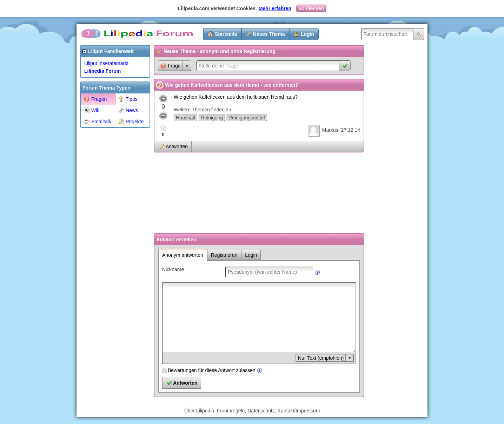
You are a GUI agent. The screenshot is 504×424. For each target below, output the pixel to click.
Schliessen (311, 8)
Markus (330, 130)
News (128, 110)
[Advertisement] (108, 237)
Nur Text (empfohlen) (321, 358)
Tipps (128, 99)
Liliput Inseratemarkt (106, 63)
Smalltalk (98, 122)
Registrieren (224, 255)
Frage (171, 66)
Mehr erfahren (275, 8)
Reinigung (212, 118)
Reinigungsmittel (247, 118)
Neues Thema (269, 34)
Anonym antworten (183, 255)
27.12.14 (351, 130)
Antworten (177, 146)
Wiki (92, 110)
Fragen (95, 99)
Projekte (131, 122)
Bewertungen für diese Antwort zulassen (212, 370)
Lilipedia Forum (102, 71)
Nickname (173, 269)
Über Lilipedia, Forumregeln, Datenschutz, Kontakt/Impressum (252, 411)
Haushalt (185, 118)
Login (307, 34)
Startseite (226, 34)
